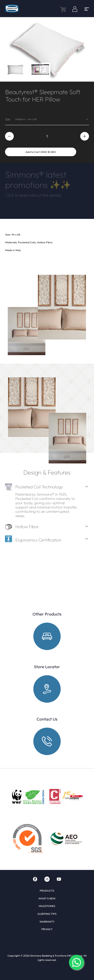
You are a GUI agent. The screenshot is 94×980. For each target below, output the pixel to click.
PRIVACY (47, 929)
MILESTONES (47, 906)
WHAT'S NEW (47, 898)
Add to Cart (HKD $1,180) (41, 152)
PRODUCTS (47, 891)
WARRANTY (47, 922)
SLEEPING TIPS (47, 914)
